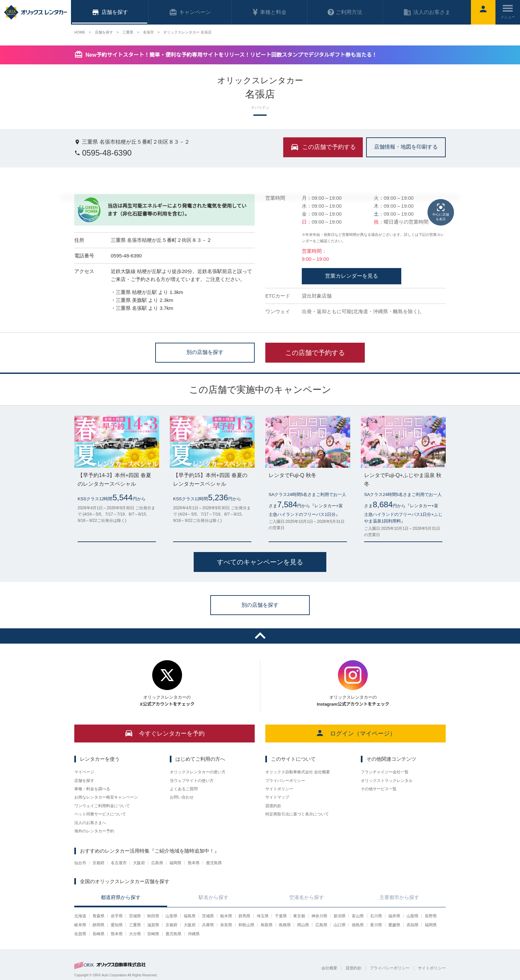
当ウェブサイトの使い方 (192, 781)
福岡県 (175, 863)
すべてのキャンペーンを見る (260, 562)
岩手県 (117, 916)
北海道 (80, 916)
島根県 (285, 925)
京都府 (98, 863)
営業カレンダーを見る (352, 276)
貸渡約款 (273, 806)
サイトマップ (277, 797)
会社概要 (329, 968)
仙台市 (80, 863)
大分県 (135, 934)
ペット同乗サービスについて (100, 814)
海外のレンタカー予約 (94, 831)
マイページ (84, 772)
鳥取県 (267, 925)
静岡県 (98, 925)
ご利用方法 (345, 12)
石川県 (376, 916)
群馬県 (244, 916)
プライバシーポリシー (285, 781)
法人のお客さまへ (90, 823)
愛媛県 (394, 925)
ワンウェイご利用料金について (102, 806)
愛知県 (117, 925)
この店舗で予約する (315, 353)
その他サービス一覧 (379, 789)
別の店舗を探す (205, 352)
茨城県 (208, 916)
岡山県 (303, 925)
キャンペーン (190, 12)
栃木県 (226, 916)
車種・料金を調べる (92, 789)
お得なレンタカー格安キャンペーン (106, 797)
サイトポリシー (279, 789)
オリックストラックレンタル (387, 781)
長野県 (431, 916)
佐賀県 (80, 934)
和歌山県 (246, 925)
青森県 (98, 916)
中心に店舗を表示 (441, 212)
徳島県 (358, 925)
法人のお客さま (427, 12)
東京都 (299, 916)
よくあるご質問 (184, 789)
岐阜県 (80, 925)
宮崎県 (153, 934)
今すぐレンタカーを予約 (165, 733)
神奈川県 (319, 916)
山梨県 (413, 916)
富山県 (358, 916)
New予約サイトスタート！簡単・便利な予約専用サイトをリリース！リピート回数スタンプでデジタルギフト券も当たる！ (231, 55)
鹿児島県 (214, 863)
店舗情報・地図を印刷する (406, 147)
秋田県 (153, 916)
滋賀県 (153, 925)
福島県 (190, 916)
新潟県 (340, 916)
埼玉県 (263, 916)
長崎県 (98, 934)
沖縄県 (194, 934)
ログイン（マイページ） (356, 733)
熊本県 (194, 863)
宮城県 (135, 916)
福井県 (394, 916)
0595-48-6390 (103, 153)
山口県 (340, 925)
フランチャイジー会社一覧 (385, 772)
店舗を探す (84, 781)
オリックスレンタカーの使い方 (198, 772)
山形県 (171, 916)
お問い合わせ (182, 797)
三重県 (135, 925)
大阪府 (139, 863)
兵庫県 (208, 925)
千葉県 (281, 916)
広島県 (157, 863)
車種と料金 (269, 12)
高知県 (413, 925)
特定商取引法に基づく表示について (297, 814)
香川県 (376, 925)
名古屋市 (119, 863)
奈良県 (226, 925)
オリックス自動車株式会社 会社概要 (298, 772)
